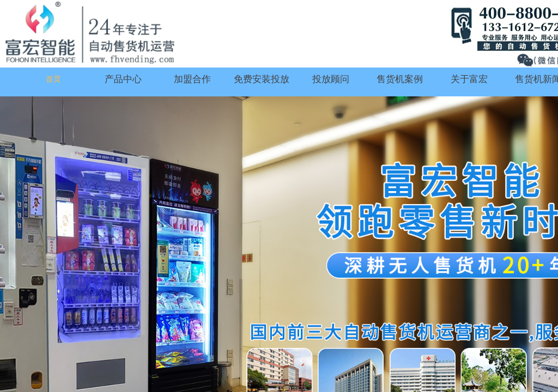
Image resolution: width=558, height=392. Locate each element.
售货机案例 (400, 79)
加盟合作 (192, 79)
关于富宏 (469, 79)
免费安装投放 (262, 79)
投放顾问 (331, 79)
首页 (53, 79)
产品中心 (123, 79)
